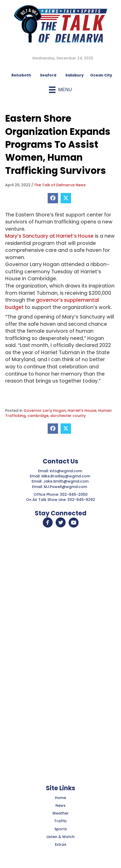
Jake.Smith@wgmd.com (66, 481)
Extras (61, 844)
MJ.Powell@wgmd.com (66, 487)
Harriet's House (82, 410)
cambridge (38, 416)
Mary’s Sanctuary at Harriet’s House (49, 236)
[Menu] (60, 90)
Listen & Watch (61, 837)
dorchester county (68, 416)
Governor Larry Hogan (45, 410)
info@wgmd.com (66, 471)
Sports (61, 829)
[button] (48, 523)
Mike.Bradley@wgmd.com (66, 476)
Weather (60, 813)
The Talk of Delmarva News (60, 185)
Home (60, 798)
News (60, 805)
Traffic (60, 821)
